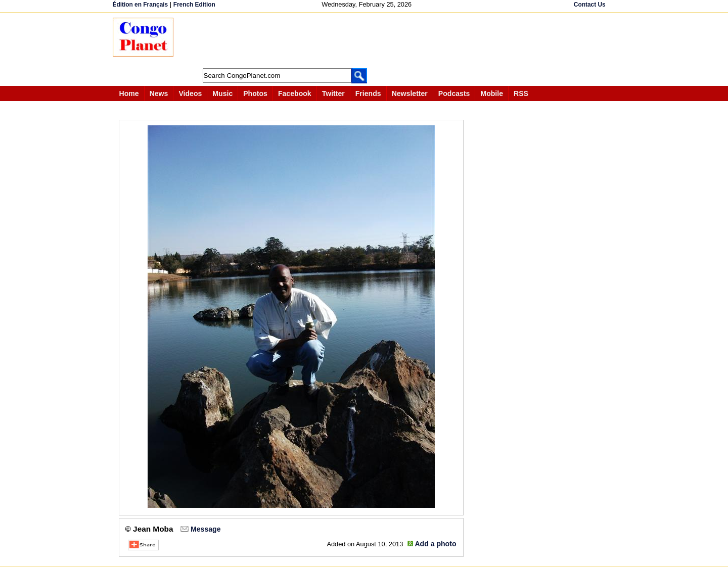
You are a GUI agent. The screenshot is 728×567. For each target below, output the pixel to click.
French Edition (194, 5)
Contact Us (590, 5)
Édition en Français (141, 5)
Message (206, 529)
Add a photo (435, 544)
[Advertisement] (368, 40)
